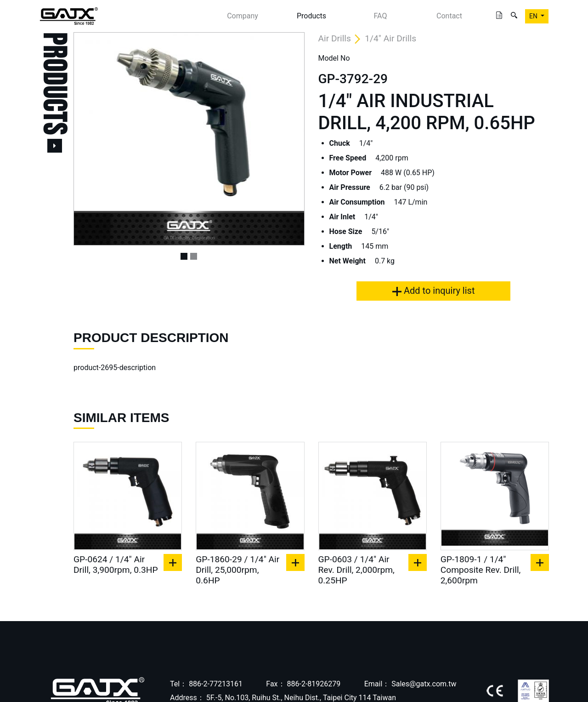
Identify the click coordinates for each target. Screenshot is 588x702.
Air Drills (335, 38)
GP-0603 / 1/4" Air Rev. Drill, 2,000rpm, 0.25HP (356, 570)
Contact (449, 16)
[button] (91, 139)
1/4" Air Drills (390, 38)
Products (311, 16)
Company (243, 16)
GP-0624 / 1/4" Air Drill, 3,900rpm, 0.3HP (116, 565)
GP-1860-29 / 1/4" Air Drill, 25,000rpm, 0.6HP (237, 570)
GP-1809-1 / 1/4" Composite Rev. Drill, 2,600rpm (481, 570)
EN (534, 16)
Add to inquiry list (433, 291)
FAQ (381, 16)
